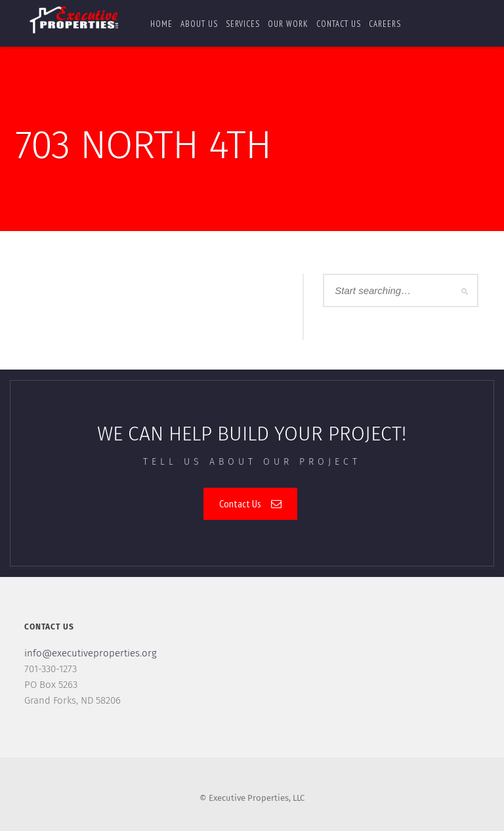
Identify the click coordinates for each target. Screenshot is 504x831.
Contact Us (250, 503)
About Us (199, 24)
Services (243, 24)
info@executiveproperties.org (91, 653)
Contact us (339, 24)
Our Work (288, 24)
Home (161, 24)
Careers (385, 24)
